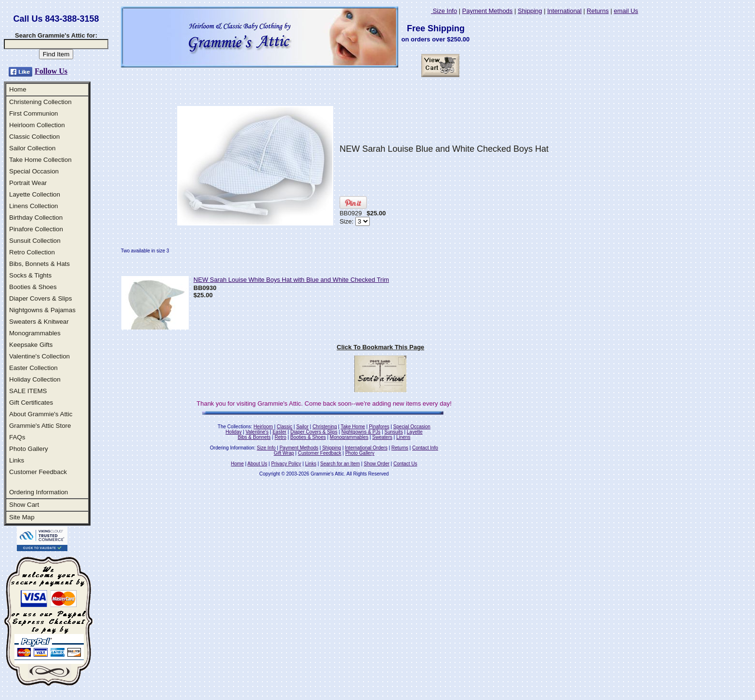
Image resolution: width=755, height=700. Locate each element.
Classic (285, 427)
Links (17, 460)
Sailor (302, 427)
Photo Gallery (29, 449)
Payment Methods (488, 11)
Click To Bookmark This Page (380, 347)
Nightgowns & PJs (361, 432)
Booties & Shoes (33, 287)
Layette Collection (35, 194)
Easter (280, 432)
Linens (403, 437)
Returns (598, 11)
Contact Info (425, 448)
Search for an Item (340, 464)
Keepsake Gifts (31, 345)
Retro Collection (32, 252)
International (564, 11)
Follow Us (51, 71)
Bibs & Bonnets (254, 437)
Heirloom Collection (37, 125)
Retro (280, 437)
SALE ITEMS (28, 391)
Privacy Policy (286, 464)
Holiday (233, 432)
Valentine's (257, 432)
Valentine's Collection (39, 356)
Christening (325, 427)
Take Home (353, 427)
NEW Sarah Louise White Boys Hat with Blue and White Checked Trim (291, 280)
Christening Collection (40, 102)
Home (18, 89)
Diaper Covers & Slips (40, 298)
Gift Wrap (284, 453)
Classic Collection (34, 137)
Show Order (376, 464)
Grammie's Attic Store (40, 426)
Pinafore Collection (36, 229)
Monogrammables (35, 333)
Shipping (530, 11)
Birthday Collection (36, 218)
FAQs (17, 437)
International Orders (366, 448)
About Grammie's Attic (41, 414)
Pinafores (379, 427)
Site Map (22, 517)
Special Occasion (34, 171)
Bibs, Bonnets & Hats (39, 264)
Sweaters (382, 437)
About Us (257, 464)
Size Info (444, 11)
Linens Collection (34, 206)
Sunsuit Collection (35, 241)
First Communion (33, 113)
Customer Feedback (38, 472)
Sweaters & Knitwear (39, 322)
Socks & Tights (30, 275)
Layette (415, 432)
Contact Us (405, 464)
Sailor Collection (32, 148)
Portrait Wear (28, 183)
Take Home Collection (40, 160)
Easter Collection (33, 368)
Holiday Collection (35, 379)
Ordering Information (39, 492)
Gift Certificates (31, 403)
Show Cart (24, 505)
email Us (626, 11)
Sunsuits (393, 432)
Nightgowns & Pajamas (42, 310)
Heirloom (263, 427)
